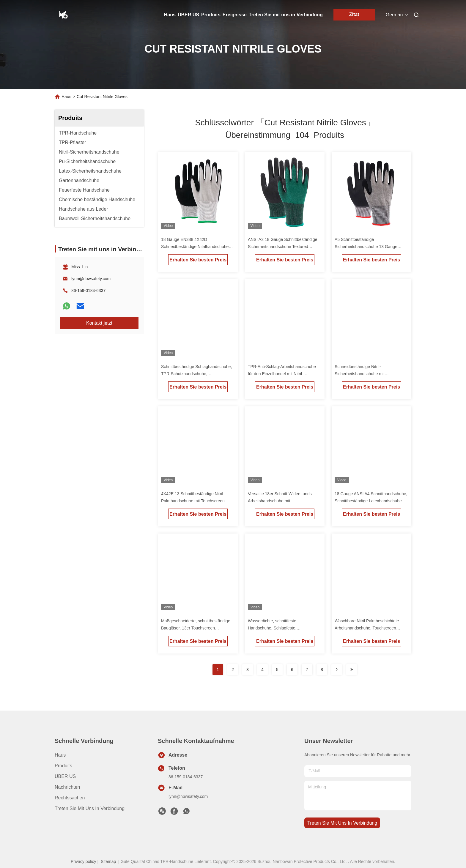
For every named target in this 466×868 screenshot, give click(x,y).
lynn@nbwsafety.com (91, 279)
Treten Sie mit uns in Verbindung (286, 15)
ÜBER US (188, 15)
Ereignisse (235, 15)
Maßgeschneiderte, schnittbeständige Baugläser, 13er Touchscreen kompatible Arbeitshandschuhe (196, 628)
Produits (211, 15)
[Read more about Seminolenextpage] (337, 670)
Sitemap (108, 861)
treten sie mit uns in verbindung (342, 823)
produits (63, 766)
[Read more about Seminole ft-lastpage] (352, 670)
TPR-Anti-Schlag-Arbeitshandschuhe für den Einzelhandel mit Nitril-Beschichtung (282, 374)
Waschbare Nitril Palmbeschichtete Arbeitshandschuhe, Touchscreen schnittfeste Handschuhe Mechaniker (369, 628)
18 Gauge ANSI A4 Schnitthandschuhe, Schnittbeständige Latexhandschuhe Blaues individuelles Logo (371, 501)
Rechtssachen (70, 798)
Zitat (354, 14)
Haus (170, 15)
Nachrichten (67, 787)
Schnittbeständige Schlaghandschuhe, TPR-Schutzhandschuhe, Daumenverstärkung (196, 374)
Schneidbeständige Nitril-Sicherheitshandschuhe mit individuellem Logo (360, 374)
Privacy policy (84, 861)
